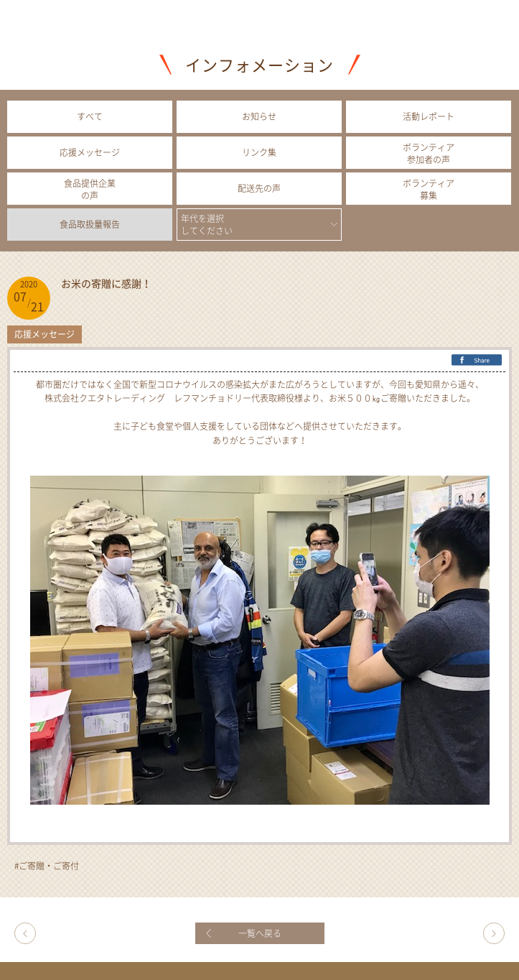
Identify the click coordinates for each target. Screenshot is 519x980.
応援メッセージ (90, 152)
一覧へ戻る (260, 933)
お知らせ (259, 116)
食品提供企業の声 (90, 189)
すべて (90, 116)
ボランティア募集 (429, 189)
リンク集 (259, 152)
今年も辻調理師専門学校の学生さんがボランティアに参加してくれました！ (494, 933)
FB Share (477, 361)
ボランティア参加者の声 (429, 153)
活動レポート (429, 116)
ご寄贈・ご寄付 (49, 866)
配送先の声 (259, 188)
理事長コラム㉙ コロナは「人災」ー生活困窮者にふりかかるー (25, 933)
